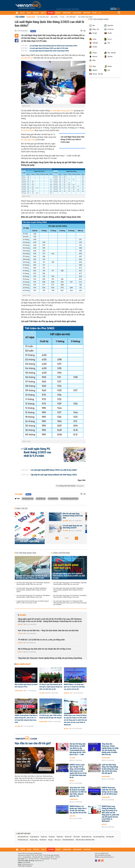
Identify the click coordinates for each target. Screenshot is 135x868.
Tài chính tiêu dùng (85, 17)
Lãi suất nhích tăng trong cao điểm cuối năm (58, 515)
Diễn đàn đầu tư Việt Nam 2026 (85, 840)
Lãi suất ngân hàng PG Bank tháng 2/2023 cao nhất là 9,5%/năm (37, 452)
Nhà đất (20, 624)
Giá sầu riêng (34, 840)
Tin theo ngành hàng (99, 19)
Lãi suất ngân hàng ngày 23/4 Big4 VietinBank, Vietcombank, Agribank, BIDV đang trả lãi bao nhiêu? (32, 590)
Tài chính (20, 17)
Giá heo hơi (68, 837)
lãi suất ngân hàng (28, 140)
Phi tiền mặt (71, 17)
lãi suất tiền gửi (27, 58)
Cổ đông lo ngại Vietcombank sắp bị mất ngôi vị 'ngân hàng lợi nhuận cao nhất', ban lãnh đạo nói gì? (51, 687)
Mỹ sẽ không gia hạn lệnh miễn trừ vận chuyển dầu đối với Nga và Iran (45, 649)
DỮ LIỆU (94, 13)
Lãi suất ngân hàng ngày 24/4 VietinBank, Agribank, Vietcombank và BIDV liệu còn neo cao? (33, 584)
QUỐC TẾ (43, 13)
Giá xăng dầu (110, 837)
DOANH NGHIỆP (77, 13)
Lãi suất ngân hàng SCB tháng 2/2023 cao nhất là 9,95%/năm (49, 48)
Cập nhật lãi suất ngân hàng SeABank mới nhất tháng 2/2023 (54, 475)
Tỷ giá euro (60, 837)
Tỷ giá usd (44, 837)
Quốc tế (20, 652)
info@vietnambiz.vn (28, 864)
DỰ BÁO (29, 13)
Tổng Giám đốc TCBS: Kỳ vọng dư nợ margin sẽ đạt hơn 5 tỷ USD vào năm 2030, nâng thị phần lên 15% (78, 792)
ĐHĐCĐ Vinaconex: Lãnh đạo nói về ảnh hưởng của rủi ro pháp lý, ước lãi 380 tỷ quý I (110, 791)
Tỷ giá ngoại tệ (34, 837)
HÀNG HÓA (36, 13)
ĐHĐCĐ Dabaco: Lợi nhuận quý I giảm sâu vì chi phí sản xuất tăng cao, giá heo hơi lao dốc (74, 687)
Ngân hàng (31, 17)
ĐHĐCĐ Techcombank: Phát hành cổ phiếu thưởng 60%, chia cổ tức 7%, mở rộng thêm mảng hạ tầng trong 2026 (26, 719)
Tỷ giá (62, 17)
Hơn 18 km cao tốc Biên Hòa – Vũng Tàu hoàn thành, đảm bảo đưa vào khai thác (48, 631)
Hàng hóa (67, 693)
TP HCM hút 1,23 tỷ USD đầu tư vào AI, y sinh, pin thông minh (41, 640)
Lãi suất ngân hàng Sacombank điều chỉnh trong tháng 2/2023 (49, 51)
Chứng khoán (19, 691)
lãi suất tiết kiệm (28, 130)
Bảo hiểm (54, 17)
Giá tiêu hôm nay (86, 837)
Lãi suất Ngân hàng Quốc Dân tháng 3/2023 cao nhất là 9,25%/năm (73, 140)
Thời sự (20, 634)
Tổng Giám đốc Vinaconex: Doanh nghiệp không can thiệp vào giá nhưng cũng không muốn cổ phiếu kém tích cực (50, 659)
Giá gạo (50, 840)
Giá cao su (58, 840)
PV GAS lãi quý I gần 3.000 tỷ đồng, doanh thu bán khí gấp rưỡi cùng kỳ (51, 717)
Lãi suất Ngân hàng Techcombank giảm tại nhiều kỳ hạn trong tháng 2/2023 (54, 46)
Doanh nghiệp (43, 722)
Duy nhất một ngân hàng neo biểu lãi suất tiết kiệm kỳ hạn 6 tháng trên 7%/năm (31, 577)
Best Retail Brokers (68, 840)
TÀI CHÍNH (51, 13)
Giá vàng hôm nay (23, 837)
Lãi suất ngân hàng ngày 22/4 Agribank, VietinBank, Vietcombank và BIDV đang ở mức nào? (33, 596)
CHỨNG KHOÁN (67, 13)
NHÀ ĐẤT (58, 13)
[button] (57, 538)
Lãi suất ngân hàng (30, 541)
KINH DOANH (87, 13)
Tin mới (22, 615)
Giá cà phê (76, 837)
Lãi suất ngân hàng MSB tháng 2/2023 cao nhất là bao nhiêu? (54, 470)
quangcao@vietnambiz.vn (106, 857)
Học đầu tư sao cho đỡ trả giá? (33, 743)
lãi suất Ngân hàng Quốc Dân (62, 111)
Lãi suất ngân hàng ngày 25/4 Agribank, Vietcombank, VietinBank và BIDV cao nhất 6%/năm (69, 576)
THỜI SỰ (22, 13)
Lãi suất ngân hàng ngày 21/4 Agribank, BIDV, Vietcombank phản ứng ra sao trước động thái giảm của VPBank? (70, 603)
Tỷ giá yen (52, 837)
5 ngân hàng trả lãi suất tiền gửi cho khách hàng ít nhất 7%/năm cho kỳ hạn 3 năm (33, 602)
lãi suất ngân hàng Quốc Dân (69, 499)
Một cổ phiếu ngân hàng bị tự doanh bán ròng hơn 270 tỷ (26, 686)
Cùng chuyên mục (61, 553)
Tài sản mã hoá (43, 17)
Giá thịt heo (43, 840)
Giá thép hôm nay (23, 840)
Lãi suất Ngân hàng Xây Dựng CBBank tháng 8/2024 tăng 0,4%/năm (59, 528)
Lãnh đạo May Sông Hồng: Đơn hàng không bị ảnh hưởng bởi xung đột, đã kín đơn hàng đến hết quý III (110, 769)
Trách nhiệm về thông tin (25, 866)
